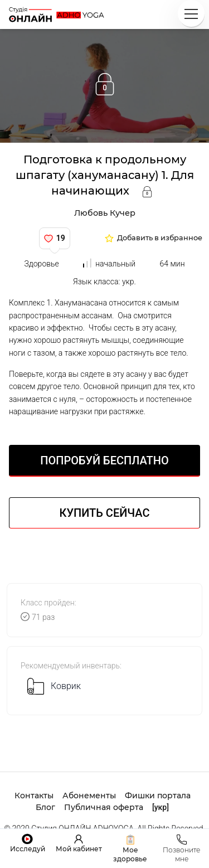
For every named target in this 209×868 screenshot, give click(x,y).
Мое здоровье (130, 854)
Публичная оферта (104, 807)
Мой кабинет (79, 849)
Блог (45, 807)
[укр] (161, 807)
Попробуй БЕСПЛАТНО (104, 460)
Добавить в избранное (160, 238)
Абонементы (89, 796)
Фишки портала (158, 796)
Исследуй (28, 849)
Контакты (34, 796)
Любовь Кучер (105, 213)
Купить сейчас (105, 513)
